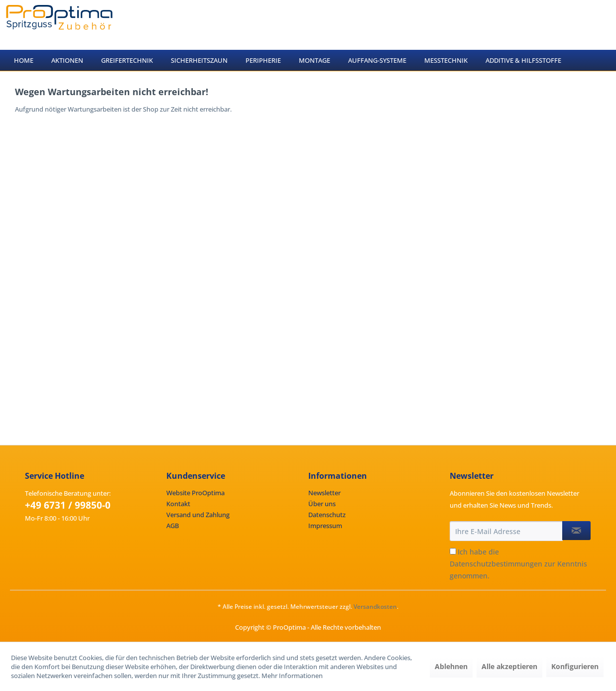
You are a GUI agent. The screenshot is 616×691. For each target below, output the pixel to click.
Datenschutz (327, 515)
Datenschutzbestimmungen (496, 564)
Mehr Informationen (292, 676)
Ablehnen (451, 666)
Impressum (325, 526)
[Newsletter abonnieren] (576, 531)
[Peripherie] (263, 60)
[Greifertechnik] (127, 60)
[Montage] (314, 60)
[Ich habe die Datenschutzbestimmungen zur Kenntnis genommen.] (453, 551)
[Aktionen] (67, 60)
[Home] (24, 60)
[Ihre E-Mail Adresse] (506, 531)
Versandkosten (375, 607)
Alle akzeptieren (509, 666)
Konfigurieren (575, 666)
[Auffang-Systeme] (377, 60)
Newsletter (324, 493)
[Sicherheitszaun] (199, 60)
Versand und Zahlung (198, 515)
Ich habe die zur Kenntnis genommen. (518, 564)
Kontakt (178, 504)
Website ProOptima (195, 493)
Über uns (322, 504)
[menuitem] (24, 60)
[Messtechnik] (446, 60)
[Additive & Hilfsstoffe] (523, 60)
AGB (173, 526)
